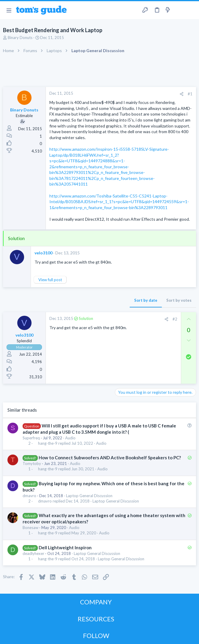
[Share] (182, 94)
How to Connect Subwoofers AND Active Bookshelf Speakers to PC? (110, 458)
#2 (175, 319)
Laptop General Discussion (89, 496)
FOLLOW (96, 636)
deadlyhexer (33, 553)
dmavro (29, 496)
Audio (70, 438)
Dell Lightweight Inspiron (65, 547)
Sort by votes (179, 300)
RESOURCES (96, 619)
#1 (190, 94)
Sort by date (146, 300)
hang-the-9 (48, 443)
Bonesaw (30, 528)
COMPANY (96, 602)
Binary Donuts (20, 38)
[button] (9, 10)
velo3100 (43, 253)
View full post (50, 280)
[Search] (191, 10)
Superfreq (31, 438)
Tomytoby (32, 463)
